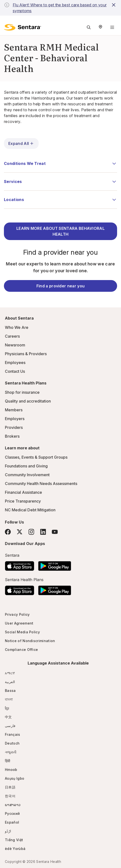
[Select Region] (100, 27)
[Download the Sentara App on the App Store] (20, 565)
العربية (10, 682)
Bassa (10, 691)
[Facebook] (8, 532)
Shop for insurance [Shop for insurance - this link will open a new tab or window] (22, 392)
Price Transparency (23, 501)
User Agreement (19, 623)
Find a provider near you (61, 286)
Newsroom (15, 345)
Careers (12, 336)
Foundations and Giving (26, 466)
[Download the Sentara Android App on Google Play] (55, 565)
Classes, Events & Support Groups (36, 457)
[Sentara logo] (22, 27)
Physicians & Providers (26, 354)
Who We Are (17, 327)
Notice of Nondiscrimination (30, 641)
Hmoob (11, 770)
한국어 (10, 796)
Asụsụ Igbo (15, 778)
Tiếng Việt (14, 840)
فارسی (10, 726)
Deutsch (12, 743)
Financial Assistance (23, 492)
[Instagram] (31, 532)
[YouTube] (55, 532)
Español (12, 822)
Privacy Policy (17, 614)
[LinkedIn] (43, 532)
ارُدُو (8, 831)
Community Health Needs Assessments (41, 484)
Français (13, 734)
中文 (8, 717)
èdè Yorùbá (15, 849)
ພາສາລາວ (13, 805)
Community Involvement (27, 475)
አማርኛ (10, 673)
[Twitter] (20, 532)
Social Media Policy (22, 632)
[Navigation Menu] (112, 27)
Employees (15, 363)
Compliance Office (21, 650)
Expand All (21, 143)
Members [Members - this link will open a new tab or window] (14, 410)
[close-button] (114, 5)
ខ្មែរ (7, 708)
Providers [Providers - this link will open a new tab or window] (14, 427)
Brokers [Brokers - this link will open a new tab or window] (12, 436)
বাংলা (9, 699)
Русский (12, 813)
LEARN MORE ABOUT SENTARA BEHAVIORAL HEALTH (60, 231)
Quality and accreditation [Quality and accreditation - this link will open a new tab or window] (28, 401)
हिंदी (8, 761)
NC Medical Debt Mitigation (30, 510)
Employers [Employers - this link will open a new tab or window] (15, 419)
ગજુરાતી (11, 752)
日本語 (10, 787)
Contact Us (15, 371)
